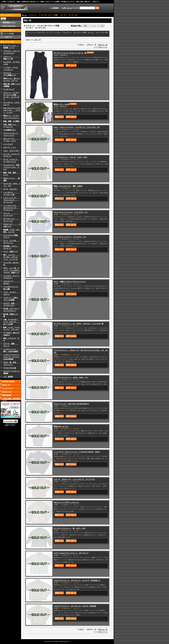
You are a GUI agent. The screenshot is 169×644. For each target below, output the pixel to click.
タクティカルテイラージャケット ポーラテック (71, 553)
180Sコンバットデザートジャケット (66, 502)
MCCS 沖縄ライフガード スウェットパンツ (70, 282)
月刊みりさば (7, 392)
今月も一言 (6, 385)
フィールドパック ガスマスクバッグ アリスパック (11, 208)
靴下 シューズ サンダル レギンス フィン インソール (11, 257)
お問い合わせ (67, 8)
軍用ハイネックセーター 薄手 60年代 (68, 186)
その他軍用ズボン (10, 130)
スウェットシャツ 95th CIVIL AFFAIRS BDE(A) (71, 404)
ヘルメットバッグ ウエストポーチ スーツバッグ (11, 200)
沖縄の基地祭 (7, 395)
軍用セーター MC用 (61, 104)
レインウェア (8, 144)
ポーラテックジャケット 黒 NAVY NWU (70, 528)
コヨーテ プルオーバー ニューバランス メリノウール (74, 479)
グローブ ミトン (10, 147)
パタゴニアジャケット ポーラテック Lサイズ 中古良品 (75, 606)
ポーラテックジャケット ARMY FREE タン (71, 377)
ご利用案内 (55, 8)
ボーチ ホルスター (10, 189)
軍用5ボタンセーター (61, 426)
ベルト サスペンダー (11, 151)
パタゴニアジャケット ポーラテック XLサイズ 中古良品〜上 (77, 580)
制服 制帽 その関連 (11, 121)
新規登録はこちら (9, 22)
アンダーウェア (9, 89)
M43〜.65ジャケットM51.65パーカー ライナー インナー (12, 110)
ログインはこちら (9, 26)
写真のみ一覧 (103, 45)
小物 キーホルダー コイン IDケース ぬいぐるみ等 (11, 322)
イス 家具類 (8, 377)
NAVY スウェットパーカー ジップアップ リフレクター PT (77, 127)
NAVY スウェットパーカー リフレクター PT (71, 212)
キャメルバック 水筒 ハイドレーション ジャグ (12, 167)
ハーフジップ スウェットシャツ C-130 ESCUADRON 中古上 (77, 452)
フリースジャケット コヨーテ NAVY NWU (71, 157)
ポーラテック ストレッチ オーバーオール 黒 (70, 53)
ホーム (24, 15)
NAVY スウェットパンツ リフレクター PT (70, 237)
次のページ (103, 47)
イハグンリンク (8, 388)
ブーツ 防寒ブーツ (10, 252)
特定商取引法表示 (8, 381)
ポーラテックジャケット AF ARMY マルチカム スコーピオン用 (79, 324)
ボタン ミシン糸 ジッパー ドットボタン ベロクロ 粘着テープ (12, 270)
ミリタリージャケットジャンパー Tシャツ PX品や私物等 (12, 357)
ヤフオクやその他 (10, 368)
